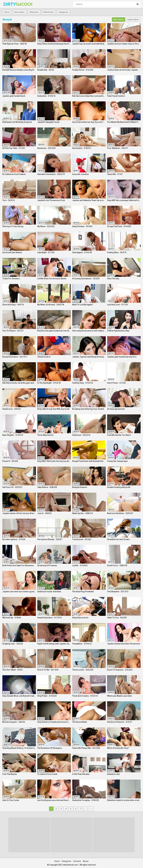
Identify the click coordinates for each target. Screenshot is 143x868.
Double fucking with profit (119, 487)
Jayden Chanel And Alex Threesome (124, 644)
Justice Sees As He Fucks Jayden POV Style (124, 70)
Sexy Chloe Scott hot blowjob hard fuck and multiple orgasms (54, 44)
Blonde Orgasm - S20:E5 (14, 722)
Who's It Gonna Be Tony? (118, 748)
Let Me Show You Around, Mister (52, 279)
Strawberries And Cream (118, 539)
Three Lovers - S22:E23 (83, 670)
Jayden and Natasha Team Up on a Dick (89, 200)
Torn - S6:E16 (8, 200)
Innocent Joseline (80, 174)
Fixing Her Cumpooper (117, 461)
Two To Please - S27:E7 (13, 331)
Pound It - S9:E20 (10, 461)
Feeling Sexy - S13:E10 (83, 383)
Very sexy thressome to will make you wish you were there (89, 331)
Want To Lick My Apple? (83, 305)
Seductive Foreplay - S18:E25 (86, 800)
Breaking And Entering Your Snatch (88, 409)
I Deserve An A (44, 357)
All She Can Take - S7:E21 (14, 148)
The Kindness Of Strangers (50, 748)
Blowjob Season (80, 487)
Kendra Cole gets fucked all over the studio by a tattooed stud (54, 331)
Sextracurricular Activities (49, 592)
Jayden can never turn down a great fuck (19, 592)
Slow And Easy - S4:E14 (13, 305)
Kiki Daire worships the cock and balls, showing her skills (89, 96)
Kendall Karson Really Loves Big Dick (19, 70)
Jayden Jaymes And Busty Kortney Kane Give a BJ (89, 357)
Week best (34, 12)
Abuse (86, 861)
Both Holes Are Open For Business (18, 565)
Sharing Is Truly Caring (13, 226)
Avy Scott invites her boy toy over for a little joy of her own (89, 122)
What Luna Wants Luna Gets (119, 696)
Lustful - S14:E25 (80, 565)
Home (7, 12)
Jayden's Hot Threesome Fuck (51, 200)
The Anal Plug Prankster (83, 592)
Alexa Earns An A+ (80, 618)
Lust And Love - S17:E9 (117, 305)
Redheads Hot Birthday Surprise (17, 122)
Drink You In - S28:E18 (117, 565)
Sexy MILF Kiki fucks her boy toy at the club (54, 461)
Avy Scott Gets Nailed (12, 252)
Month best (49, 12)
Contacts (77, 861)
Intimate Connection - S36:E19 (51, 174)
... (86, 809)
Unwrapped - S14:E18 (82, 252)
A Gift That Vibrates (81, 774)
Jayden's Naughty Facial (48, 122)
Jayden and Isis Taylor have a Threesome (124, 44)
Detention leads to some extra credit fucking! (124, 800)
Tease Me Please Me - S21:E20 (86, 748)
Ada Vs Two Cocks (11, 800)
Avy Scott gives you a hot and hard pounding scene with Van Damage (54, 800)
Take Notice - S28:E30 (47, 487)
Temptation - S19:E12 (82, 644)
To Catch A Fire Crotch (47, 774)
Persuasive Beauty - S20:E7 (50, 539)
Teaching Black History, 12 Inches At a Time (19, 748)
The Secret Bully (80, 722)
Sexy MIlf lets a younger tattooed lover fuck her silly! (124, 200)
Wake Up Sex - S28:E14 (82, 513)
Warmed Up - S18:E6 (12, 618)
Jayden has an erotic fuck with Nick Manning (89, 44)
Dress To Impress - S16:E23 (120, 670)
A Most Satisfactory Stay (118, 331)
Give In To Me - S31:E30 (48, 670)
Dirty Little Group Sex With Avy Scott (53, 409)
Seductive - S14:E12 (46, 96)
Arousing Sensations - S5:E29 (86, 279)
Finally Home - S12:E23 (83, 70)
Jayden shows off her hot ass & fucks (19, 513)
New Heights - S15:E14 (13, 435)
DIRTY (11, 4)
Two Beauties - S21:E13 (118, 592)
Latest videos (133, 20)
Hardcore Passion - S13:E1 (120, 722)
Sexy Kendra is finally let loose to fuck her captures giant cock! (54, 722)
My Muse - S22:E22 (46, 226)
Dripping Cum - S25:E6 (13, 644)
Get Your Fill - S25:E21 (12, 487)
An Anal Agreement (116, 409)
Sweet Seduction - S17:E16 (49, 618)
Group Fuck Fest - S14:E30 (119, 226)
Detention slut (113, 774)
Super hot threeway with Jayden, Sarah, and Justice (54, 644)
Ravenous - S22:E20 (46, 148)
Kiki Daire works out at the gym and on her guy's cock (19, 383)
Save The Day (113, 279)
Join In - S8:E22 (44, 513)
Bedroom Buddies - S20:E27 (120, 513)
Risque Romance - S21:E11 (15, 357)
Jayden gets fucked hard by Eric (122, 357)
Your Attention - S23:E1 (118, 148)
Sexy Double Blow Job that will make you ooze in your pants (19, 696)
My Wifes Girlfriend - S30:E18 (51, 305)
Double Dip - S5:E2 (46, 70)
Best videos (19, 12)
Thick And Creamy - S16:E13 (85, 696)
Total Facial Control (116, 96)
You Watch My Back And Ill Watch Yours (124, 122)
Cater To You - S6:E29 (117, 618)
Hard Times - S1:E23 (116, 383)
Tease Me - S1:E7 (115, 174)
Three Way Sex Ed (45, 435)
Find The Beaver (10, 774)
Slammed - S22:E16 (81, 435)
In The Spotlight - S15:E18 (49, 383)
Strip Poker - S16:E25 (47, 696)
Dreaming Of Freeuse (47, 565)
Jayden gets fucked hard (14, 96)
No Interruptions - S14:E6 (14, 539)
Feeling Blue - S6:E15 (117, 252)
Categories (63, 12)
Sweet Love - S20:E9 (11, 409)
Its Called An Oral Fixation (14, 174)
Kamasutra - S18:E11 (82, 148)
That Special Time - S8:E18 (14, 44)
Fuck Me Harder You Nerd (119, 435)
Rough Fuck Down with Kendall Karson (89, 461)
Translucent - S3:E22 (82, 539)
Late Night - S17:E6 (46, 252)
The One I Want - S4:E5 (12, 670)
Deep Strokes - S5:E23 (82, 226)
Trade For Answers (11, 279)
